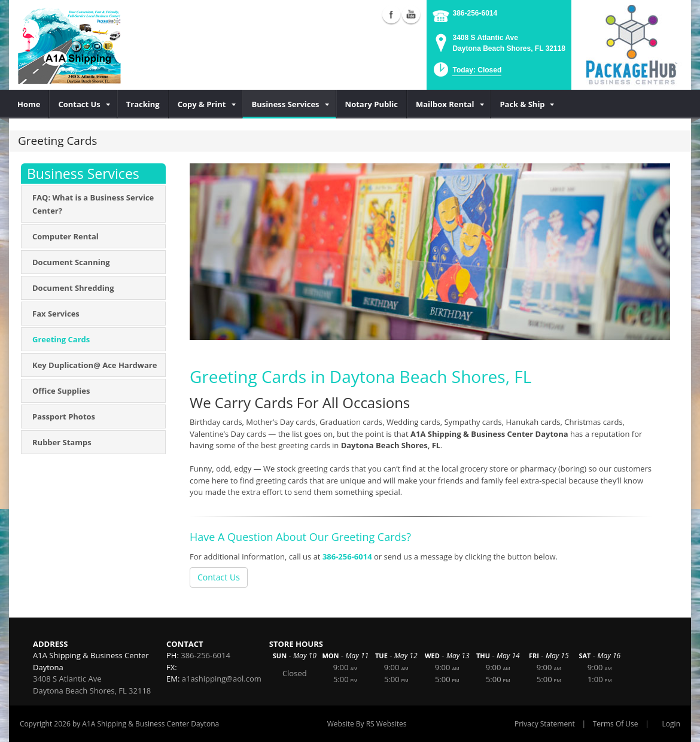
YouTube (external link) (411, 14)
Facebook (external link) (391, 14)
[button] (466, 73)
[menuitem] (29, 104)
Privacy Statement (545, 724)
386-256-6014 (475, 13)
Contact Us (219, 577)
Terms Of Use (616, 724)
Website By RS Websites (367, 724)
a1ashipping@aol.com (222, 679)
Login (671, 724)
